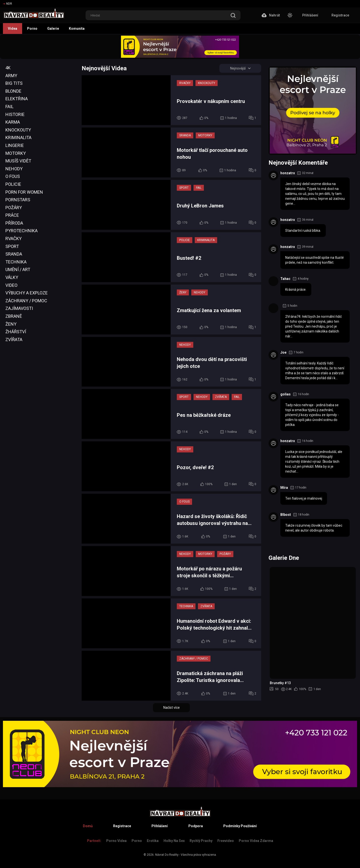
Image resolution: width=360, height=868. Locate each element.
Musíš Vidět (18, 161)
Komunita (77, 29)
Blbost (286, 515)
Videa (13, 29)
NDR (7, 4)
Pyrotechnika (22, 231)
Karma (13, 122)
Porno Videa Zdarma (256, 841)
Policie (13, 184)
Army (11, 76)
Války (12, 277)
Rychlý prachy (201, 841)
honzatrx (288, 173)
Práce (12, 215)
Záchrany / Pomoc (26, 301)
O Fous (13, 176)
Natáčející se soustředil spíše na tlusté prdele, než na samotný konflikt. (315, 260)
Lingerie (15, 145)
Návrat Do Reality (167, 855)
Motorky (16, 153)
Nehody (14, 169)
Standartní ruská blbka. (303, 231)
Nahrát (271, 15)
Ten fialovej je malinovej (304, 498)
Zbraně (14, 316)
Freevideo (226, 841)
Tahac (285, 279)
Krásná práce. (296, 289)
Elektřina (17, 99)
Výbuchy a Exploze (27, 293)
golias (285, 394)
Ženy (11, 324)
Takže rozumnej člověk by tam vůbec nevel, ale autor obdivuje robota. (314, 528)
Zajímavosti (19, 308)
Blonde (13, 91)
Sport (12, 246)
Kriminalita (18, 137)
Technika (16, 262)
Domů (88, 826)
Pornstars (18, 200)
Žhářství (16, 332)
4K (8, 68)
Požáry (14, 208)
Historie (15, 114)
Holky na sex (174, 841)
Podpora (196, 826)
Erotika (153, 841)
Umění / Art (18, 269)
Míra (284, 488)
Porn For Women (24, 192)
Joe (283, 352)
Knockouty (18, 130)
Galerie (53, 29)
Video (11, 285)
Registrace (340, 15)
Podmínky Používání (240, 826)
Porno (32, 29)
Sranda (14, 254)
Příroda (14, 223)
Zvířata (14, 340)
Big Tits (14, 83)
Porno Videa (116, 841)
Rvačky (14, 239)
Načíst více (172, 708)
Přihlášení (310, 15)
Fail (9, 107)
